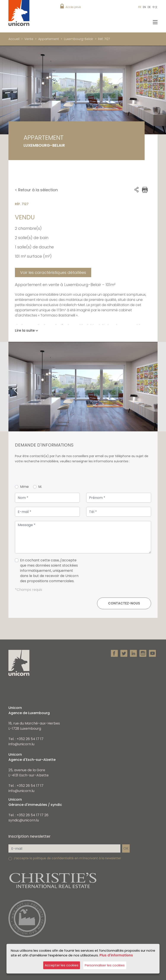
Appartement (49, 39)
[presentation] (118, 572)
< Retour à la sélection (36, 190)
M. (40, 487)
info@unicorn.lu (21, 744)
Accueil (14, 39)
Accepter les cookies (62, 965)
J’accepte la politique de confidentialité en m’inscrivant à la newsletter (67, 858)
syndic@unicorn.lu (24, 820)
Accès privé (73, 7)
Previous (11, 386)
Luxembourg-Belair (79, 39)
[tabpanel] (83, 387)
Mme (24, 487)
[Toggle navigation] (155, 22)
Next (155, 386)
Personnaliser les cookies (105, 965)
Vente (29, 39)
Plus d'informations (116, 955)
